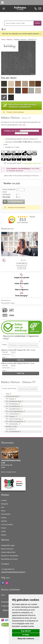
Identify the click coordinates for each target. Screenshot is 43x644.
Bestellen (34, 389)
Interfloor (4, 521)
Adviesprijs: (7, 194)
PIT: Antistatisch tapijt (14, 401)
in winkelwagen (16, 202)
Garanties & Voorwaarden (10, 556)
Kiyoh (3, 595)
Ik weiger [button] (26, 635)
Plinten (4, 345)
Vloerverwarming (12, 396)
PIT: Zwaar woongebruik (15, 421)
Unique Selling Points (8, 552)
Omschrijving (24, 389)
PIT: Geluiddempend (13, 409)
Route (14, 472)
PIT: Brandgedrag (12, 404)
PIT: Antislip (10, 399)
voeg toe (21, 360)
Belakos (10, 39)
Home (3, 39)
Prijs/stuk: (5, 352)
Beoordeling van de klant (9, 559)
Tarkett (3, 531)
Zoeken (37, 23)
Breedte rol (10, 426)
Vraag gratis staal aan (22, 163)
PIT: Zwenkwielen (12, 424)
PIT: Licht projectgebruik (15, 411)
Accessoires (33, 345)
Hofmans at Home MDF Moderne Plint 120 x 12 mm (18, 350)
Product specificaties (9, 388)
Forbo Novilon (6, 514)
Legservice (23, 345)
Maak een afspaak (6, 472)
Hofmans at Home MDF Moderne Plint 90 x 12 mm (18, 363)
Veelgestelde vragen (8, 545)
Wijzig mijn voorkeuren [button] (26, 639)
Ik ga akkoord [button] (26, 631)
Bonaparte (5, 504)
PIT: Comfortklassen (13, 406)
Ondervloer (13, 345)
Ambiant (4, 500)
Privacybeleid (6, 602)
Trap (8, 394)
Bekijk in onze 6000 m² (23, 170)
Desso (3, 511)
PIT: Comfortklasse (13, 431)
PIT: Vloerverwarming (14, 419)
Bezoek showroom (7, 549)
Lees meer (22, 125)
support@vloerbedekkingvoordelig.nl (13, 572)
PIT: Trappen (10, 416)
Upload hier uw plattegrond (23, 106)
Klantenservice (6, 300)
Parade (4, 528)
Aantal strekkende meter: (9, 191)
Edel (3, 507)
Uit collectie (10, 429)
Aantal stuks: (6, 354)
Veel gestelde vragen (8, 303)
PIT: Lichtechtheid (12, 414)
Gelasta (4, 518)
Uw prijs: (7, 197)
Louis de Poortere (7, 524)
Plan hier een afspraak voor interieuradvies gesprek (22, 34)
